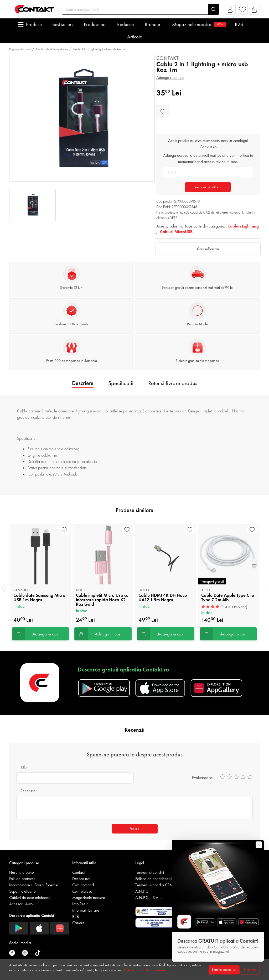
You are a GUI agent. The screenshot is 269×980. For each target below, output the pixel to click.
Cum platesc (82, 891)
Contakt (167, 58)
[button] (230, 11)
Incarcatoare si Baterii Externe (33, 885)
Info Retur (80, 904)
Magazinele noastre (198, 24)
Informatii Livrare (86, 910)
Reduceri (126, 24)
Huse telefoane (22, 872)
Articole (135, 37)
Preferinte (250, 970)
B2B (239, 24)
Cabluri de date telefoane (52, 49)
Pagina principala (20, 49)
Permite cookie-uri (224, 970)
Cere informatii (208, 249)
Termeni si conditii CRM (154, 885)
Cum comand (83, 885)
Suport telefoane (22, 891)
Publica (134, 829)
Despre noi (81, 879)
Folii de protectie (22, 879)
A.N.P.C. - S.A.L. (149, 898)
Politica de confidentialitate (157, 879)
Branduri (153, 24)
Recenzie (28, 791)
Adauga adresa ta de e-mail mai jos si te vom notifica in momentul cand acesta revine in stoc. (208, 158)
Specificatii (121, 383)
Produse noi (95, 24)
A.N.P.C (142, 891)
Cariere (78, 923)
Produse (34, 24)
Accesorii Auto (21, 904)
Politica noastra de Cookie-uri (145, 970)
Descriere (83, 383)
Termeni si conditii (150, 872)
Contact (78, 872)
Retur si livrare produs (173, 383)
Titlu (24, 767)
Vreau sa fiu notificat (208, 187)
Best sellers (63, 24)
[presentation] (3, 588)
